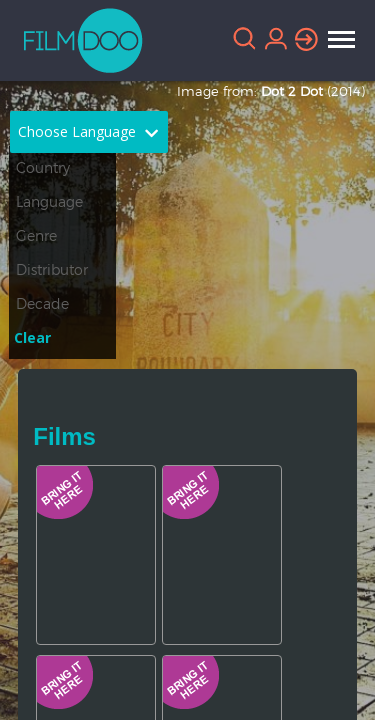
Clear (32, 337)
